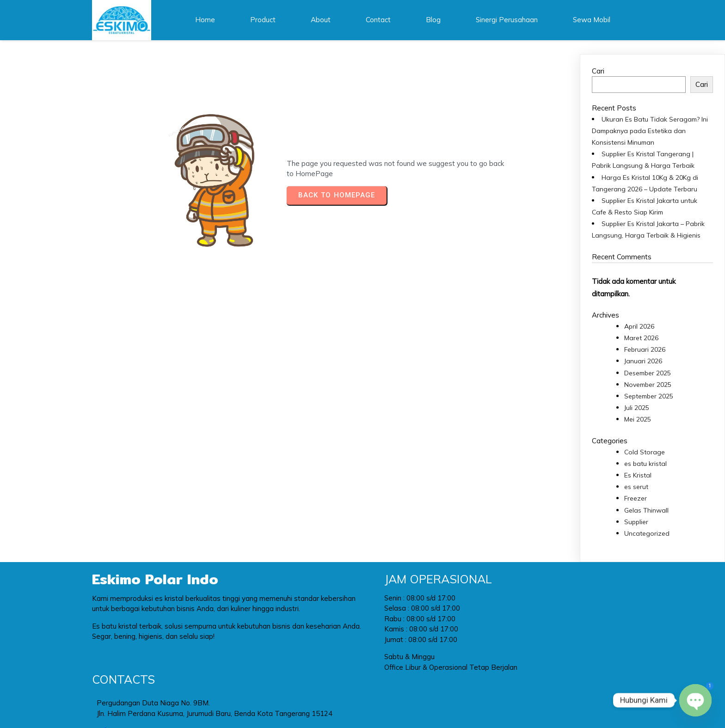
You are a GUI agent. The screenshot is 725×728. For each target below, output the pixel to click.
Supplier (636, 521)
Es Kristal (638, 474)
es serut (636, 486)
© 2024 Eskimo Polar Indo (363, 702)
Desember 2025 (648, 372)
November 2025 (648, 384)
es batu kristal (645, 463)
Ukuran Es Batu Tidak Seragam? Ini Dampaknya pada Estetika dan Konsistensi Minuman (650, 130)
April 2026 (639, 325)
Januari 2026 (643, 361)
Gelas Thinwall (646, 509)
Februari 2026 (645, 349)
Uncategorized (647, 532)
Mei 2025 (638, 419)
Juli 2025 (637, 407)
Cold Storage (645, 451)
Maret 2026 (641, 337)
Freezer (636, 498)
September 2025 (649, 395)
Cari (598, 70)
